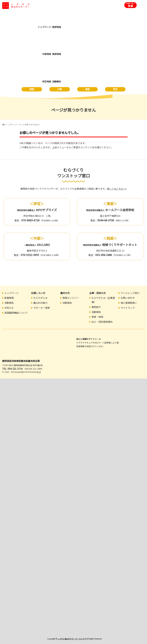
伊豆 (115, 89)
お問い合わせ (128, 298)
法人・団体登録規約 (102, 322)
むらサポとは (40, 298)
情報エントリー (71, 298)
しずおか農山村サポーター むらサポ (72, 639)
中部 (60, 89)
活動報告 (9, 303)
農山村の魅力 (40, 303)
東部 (87, 89)
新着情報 (9, 298)
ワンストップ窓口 (130, 293)
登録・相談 (97, 317)
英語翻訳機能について (16, 313)
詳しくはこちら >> (117, 189)
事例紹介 (96, 307)
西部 (32, 89)
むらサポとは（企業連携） (103, 300)
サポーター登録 (42, 308)
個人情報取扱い (129, 303)
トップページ (11, 125)
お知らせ (9, 308)
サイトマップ (128, 308)
